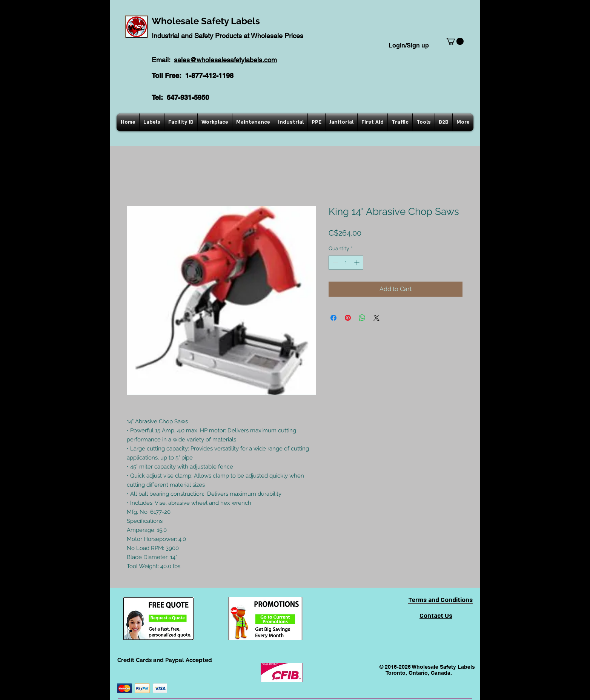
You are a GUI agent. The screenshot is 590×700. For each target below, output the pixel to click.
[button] (455, 41)
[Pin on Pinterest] (348, 318)
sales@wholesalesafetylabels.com (225, 60)
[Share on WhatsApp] (362, 318)
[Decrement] (334, 263)
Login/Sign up (409, 45)
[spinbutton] (346, 263)
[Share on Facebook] (333, 318)
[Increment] (357, 263)
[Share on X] (376, 318)
